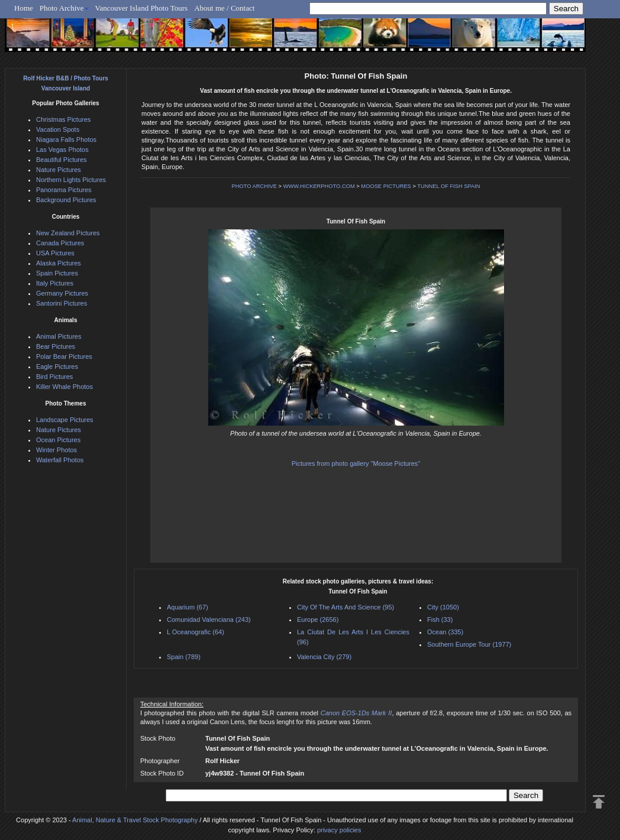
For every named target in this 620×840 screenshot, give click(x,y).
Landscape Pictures (65, 420)
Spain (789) (184, 657)
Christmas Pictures (63, 119)
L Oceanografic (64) (196, 632)
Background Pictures (66, 200)
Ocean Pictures (58, 440)
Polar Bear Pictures (64, 356)
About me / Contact (224, 8)
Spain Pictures (57, 273)
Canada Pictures (60, 243)
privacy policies (339, 830)
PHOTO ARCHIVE (254, 186)
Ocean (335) (445, 632)
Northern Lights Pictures (71, 180)
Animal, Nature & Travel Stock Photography (135, 820)
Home (24, 8)
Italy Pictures (55, 283)
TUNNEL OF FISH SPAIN (448, 186)
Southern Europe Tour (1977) (469, 644)
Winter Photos (56, 450)
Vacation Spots (58, 129)
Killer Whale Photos (64, 387)
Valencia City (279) (324, 657)
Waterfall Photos (60, 460)
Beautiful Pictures (62, 160)
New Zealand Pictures (68, 233)
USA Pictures (55, 253)
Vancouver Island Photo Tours (142, 8)
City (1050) (443, 607)
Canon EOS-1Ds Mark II (356, 713)
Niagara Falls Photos (66, 140)
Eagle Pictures (57, 367)
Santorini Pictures (62, 303)
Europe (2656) (318, 620)
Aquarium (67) (188, 607)
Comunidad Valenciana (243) (209, 620)
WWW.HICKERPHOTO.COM (319, 186)
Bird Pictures (54, 377)
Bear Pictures (56, 346)
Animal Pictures (59, 336)
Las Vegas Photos (62, 150)
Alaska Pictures (59, 263)
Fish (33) (440, 620)
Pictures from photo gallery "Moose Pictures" (356, 463)
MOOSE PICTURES (386, 186)
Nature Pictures (59, 170)
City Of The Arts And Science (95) (345, 607)
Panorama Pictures (64, 190)
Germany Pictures (62, 293)
